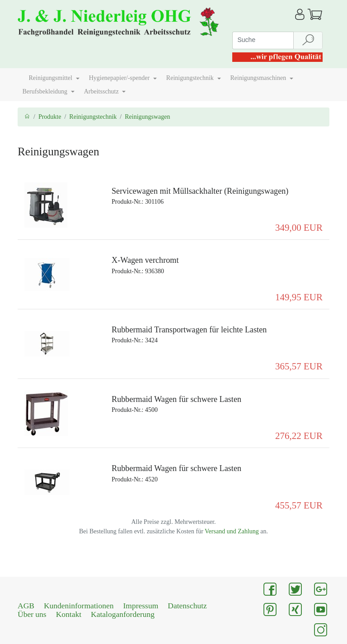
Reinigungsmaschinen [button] (259, 78)
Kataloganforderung (123, 614)
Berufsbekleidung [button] (46, 91)
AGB (26, 606)
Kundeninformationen (79, 606)
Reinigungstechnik (93, 117)
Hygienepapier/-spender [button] (120, 78)
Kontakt (69, 614)
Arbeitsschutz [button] (102, 91)
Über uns (32, 614)
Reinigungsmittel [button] (52, 78)
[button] (21, 75)
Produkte (50, 117)
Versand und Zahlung (232, 531)
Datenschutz (187, 606)
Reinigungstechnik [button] (191, 78)
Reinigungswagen (147, 117)
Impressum (141, 606)
